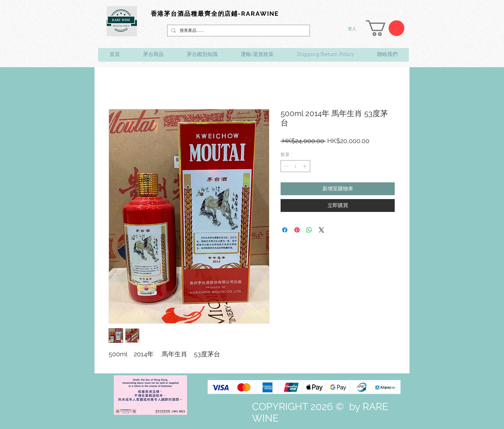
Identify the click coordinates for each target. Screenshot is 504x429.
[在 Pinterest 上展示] (297, 230)
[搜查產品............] (238, 31)
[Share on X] (321, 230)
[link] (385, 28)
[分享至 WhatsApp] (309, 230)
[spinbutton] (295, 166)
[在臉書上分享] (285, 230)
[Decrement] (286, 166)
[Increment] (305, 166)
